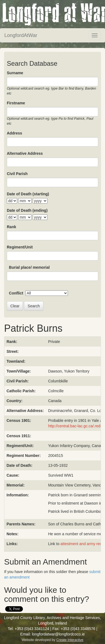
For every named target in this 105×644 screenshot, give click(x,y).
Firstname (16, 103)
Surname (15, 73)
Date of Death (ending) (27, 210)
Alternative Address (25, 153)
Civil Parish (17, 174)
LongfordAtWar (21, 35)
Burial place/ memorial (29, 267)
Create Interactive (70, 640)
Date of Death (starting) (28, 194)
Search (34, 306)
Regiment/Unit (20, 247)
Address (14, 133)
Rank (11, 227)
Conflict (16, 293)
